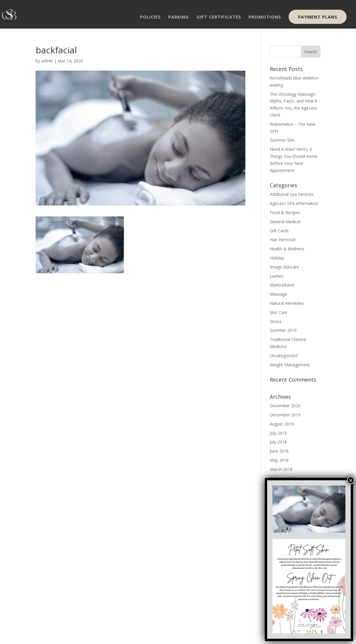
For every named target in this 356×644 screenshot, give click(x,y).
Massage (278, 294)
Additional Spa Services (292, 194)
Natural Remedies (287, 303)
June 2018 (279, 451)
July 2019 (278, 433)
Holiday (277, 258)
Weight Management (290, 365)
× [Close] (351, 480)
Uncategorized (284, 356)
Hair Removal (283, 240)
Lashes (277, 276)
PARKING (179, 17)
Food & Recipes (285, 212)
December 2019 (285, 415)
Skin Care (279, 312)
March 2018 (281, 469)
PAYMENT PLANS (318, 17)
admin (47, 61)
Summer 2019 (283, 330)
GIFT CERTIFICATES (219, 17)
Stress (276, 321)
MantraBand (282, 285)
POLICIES (150, 17)
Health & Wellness (287, 249)
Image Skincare (284, 267)
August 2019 (282, 424)
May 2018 (279, 460)
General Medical (285, 222)
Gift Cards (279, 231)
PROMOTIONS (265, 17)
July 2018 (278, 442)
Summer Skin (282, 140)
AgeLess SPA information (294, 203)
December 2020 (285, 406)
